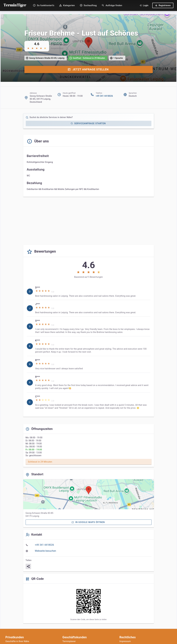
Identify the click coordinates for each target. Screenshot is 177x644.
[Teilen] (28, 566)
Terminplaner (69, 641)
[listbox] (89, 348)
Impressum (125, 641)
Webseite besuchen (45, 551)
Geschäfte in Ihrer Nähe (17, 641)
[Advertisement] (89, 221)
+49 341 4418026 (104, 96)
